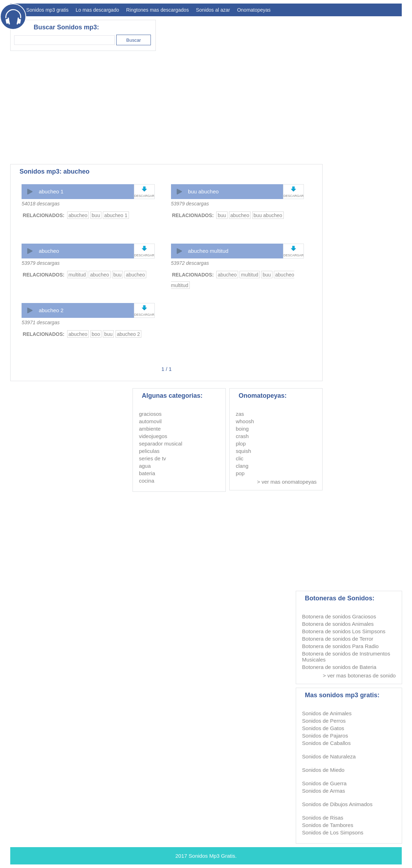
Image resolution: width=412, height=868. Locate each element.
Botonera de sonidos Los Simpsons (344, 631)
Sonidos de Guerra (324, 783)
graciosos (150, 414)
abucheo (78, 215)
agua (145, 466)
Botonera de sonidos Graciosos (339, 616)
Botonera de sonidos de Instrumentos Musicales (346, 657)
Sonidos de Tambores (328, 825)
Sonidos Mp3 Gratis (212, 856)
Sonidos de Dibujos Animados (337, 804)
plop (241, 444)
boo (96, 334)
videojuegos (153, 436)
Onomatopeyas (254, 10)
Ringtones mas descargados (157, 10)
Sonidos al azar (213, 10)
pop (240, 473)
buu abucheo (203, 191)
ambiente (150, 429)
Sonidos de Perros (324, 721)
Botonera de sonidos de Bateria (339, 667)
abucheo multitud (208, 251)
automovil (150, 421)
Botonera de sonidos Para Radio (340, 646)
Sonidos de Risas (323, 818)
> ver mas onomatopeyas (287, 482)
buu (96, 215)
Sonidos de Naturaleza (329, 756)
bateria (147, 473)
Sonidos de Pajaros (325, 736)
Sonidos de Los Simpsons (333, 832)
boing (242, 429)
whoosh (245, 421)
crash (242, 436)
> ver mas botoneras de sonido (359, 675)
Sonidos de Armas (324, 791)
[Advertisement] (273, 107)
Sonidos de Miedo (323, 770)
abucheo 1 (51, 191)
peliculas (149, 451)
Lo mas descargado (97, 10)
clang (242, 466)
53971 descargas (40, 322)
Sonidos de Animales (327, 713)
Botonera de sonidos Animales (338, 624)
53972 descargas (190, 263)
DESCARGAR (144, 196)
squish (243, 451)
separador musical (161, 444)
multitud (77, 275)
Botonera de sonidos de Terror (338, 639)
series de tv (152, 458)
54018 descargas (40, 204)
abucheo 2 (51, 310)
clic (240, 458)
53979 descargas (190, 204)
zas (240, 414)
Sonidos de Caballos (326, 743)
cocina (146, 481)
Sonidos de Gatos (323, 728)
